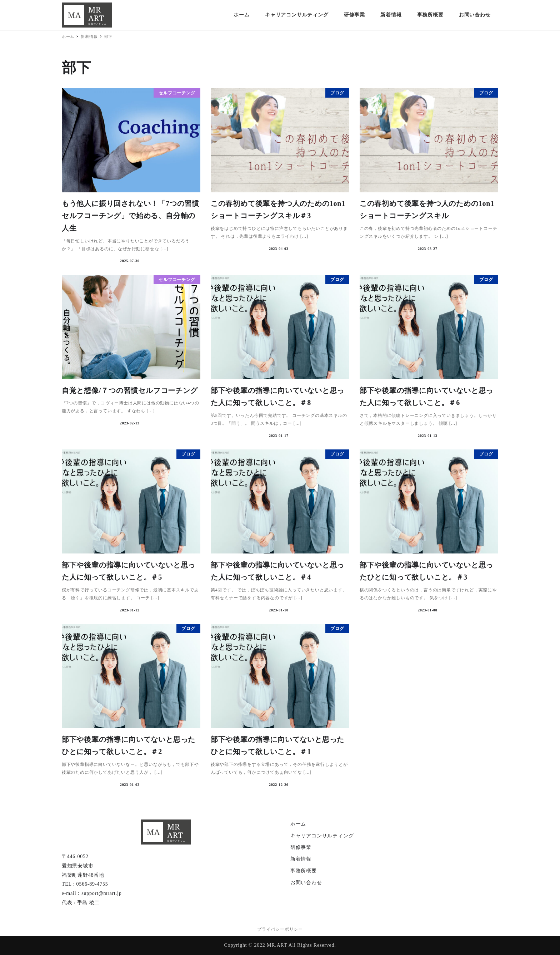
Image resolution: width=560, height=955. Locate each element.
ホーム (298, 824)
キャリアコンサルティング (322, 836)
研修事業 (301, 847)
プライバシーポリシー (280, 929)
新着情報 (301, 859)
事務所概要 (304, 871)
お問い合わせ (306, 883)
